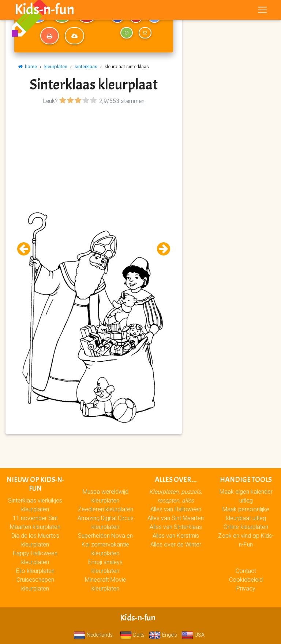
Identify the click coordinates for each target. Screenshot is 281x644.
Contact (246, 571)
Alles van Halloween (176, 509)
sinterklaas (86, 67)
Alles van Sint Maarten (176, 518)
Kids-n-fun (44, 11)
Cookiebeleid (246, 579)
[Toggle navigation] (262, 11)
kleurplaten (56, 67)
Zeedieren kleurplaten (106, 509)
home (28, 67)
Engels (163, 635)
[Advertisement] (94, 158)
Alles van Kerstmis (176, 536)
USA (193, 635)
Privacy (246, 588)
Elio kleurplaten (35, 571)
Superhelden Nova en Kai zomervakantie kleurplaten (105, 544)
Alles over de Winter (176, 544)
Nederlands (93, 635)
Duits (132, 635)
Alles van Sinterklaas (176, 527)
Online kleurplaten (246, 527)
